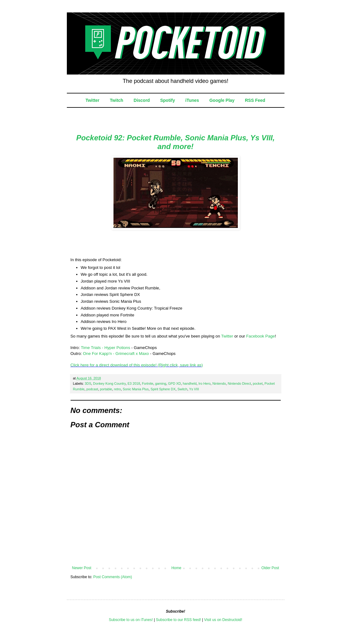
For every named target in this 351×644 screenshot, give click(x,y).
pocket (258, 383)
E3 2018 (134, 383)
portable (106, 389)
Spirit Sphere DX (163, 389)
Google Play (222, 100)
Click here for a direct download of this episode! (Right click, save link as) (137, 365)
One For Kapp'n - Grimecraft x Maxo (116, 354)
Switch (182, 389)
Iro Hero (204, 383)
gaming (161, 383)
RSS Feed (255, 100)
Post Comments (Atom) (113, 577)
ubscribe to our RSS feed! (180, 620)
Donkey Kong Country (109, 383)
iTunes (192, 100)
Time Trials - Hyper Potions (106, 348)
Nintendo (219, 383)
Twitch (116, 100)
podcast (92, 389)
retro (118, 389)
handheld (190, 383)
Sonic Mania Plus (136, 389)
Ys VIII (194, 389)
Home (176, 568)
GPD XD (174, 383)
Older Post (270, 568)
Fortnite (148, 383)
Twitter (92, 100)
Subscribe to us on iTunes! (131, 620)
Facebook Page (261, 336)
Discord (142, 100)
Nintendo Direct (239, 383)
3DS (88, 383)
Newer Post (82, 568)
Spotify (167, 100)
